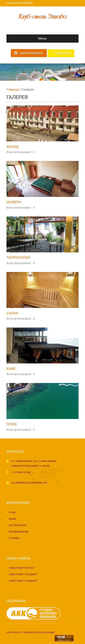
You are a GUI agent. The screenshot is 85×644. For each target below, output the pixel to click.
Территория (18, 258)
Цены (12, 519)
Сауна (12, 313)
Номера (14, 202)
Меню (28, 39)
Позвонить (62, 53)
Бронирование (19, 532)
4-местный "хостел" (22, 568)
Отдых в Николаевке (20, 3)
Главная (13, 89)
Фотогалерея (18, 525)
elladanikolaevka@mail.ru (29, 483)
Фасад (12, 147)
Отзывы (14, 538)
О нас (13, 512)
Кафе (11, 369)
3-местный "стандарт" (23, 581)
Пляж (12, 424)
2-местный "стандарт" (23, 574)
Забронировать (31, 53)
